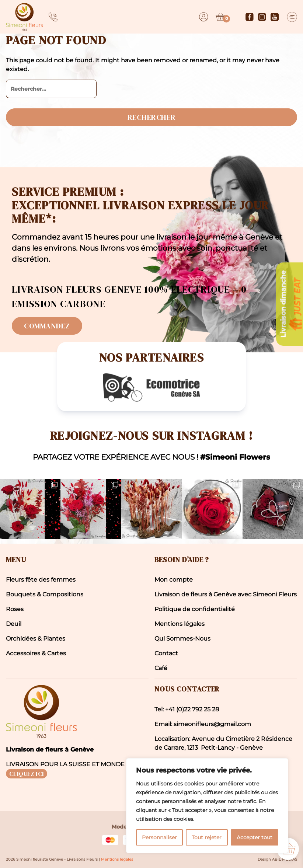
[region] (207, 806)
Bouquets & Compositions (45, 594)
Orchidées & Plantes (36, 639)
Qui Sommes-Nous (182, 639)
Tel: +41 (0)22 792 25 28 (187, 709)
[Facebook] (250, 17)
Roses (15, 609)
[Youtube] (275, 17)
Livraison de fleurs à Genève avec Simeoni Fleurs (226, 594)
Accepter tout (255, 837)
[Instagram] (262, 17)
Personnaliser (159, 837)
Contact (166, 653)
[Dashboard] (204, 17)
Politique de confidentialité (195, 609)
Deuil (14, 624)
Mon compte (174, 580)
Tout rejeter (207, 837)
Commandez (47, 326)
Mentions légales (180, 624)
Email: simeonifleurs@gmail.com (203, 724)
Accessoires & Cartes (36, 653)
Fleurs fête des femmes (41, 580)
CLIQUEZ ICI (27, 774)
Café (161, 668)
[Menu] (292, 17)
